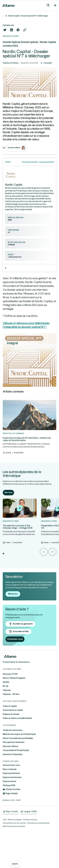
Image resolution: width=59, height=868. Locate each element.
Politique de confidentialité (38, 823)
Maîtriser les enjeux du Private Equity (19, 734)
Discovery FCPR (10, 674)
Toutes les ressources (13, 730)
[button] (15, 864)
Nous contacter (10, 769)
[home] (8, 5)
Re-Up (6, 686)
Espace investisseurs (12, 777)
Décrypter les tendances (14, 742)
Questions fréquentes (13, 754)
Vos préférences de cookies (14, 823)
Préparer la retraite (11, 714)
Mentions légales (15, 820)
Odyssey (7, 690)
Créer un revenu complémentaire (17, 718)
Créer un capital (10, 706)
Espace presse (9, 781)
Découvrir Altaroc (11, 746)
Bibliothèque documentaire (14, 826)
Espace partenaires (11, 773)
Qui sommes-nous (11, 765)
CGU (5, 820)
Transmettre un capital (13, 710)
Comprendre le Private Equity (16, 750)
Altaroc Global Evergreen (14, 678)
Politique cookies (30, 820)
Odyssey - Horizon (11, 694)
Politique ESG (9, 785)
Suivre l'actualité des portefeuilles (18, 738)
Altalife (6, 682)
